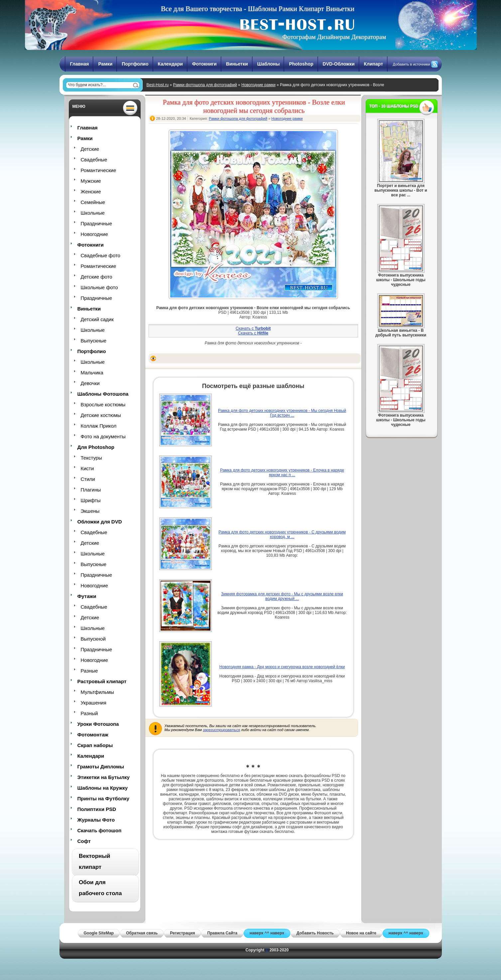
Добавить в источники (412, 64)
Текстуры (91, 458)
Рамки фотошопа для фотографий (205, 85)
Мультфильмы (97, 692)
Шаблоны (269, 64)
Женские (91, 192)
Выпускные (94, 341)
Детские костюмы (101, 415)
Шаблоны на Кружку (103, 788)
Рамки (105, 64)
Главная (80, 64)
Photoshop (301, 64)
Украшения (94, 703)
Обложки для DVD (100, 522)
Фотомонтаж (93, 735)
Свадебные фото (101, 255)
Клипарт (374, 64)
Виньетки (237, 64)
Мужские (91, 181)
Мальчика (92, 373)
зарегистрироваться (221, 730)
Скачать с (253, 328)
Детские (90, 149)
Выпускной (93, 639)
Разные (89, 671)
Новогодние (94, 234)
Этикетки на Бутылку (104, 777)
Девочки (90, 383)
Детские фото (97, 277)
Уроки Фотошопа (98, 724)
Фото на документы (103, 436)
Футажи (87, 596)
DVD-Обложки (339, 64)
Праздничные (96, 223)
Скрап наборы (95, 745)
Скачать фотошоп (100, 830)
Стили (88, 479)
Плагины (91, 490)
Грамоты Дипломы (101, 767)
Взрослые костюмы (103, 404)
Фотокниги (204, 64)
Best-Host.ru (158, 85)
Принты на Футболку (103, 798)
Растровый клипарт (102, 681)
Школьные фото (99, 287)
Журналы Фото (96, 820)
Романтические (99, 170)
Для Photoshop (96, 447)
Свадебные (94, 160)
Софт (84, 841)
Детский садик (97, 319)
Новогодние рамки (258, 85)
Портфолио (135, 64)
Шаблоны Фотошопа (103, 394)
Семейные (93, 202)
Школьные (93, 213)
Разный (89, 713)
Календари (170, 64)
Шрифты (91, 500)
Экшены (90, 511)
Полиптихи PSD (97, 809)
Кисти (87, 468)
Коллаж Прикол (99, 426)
